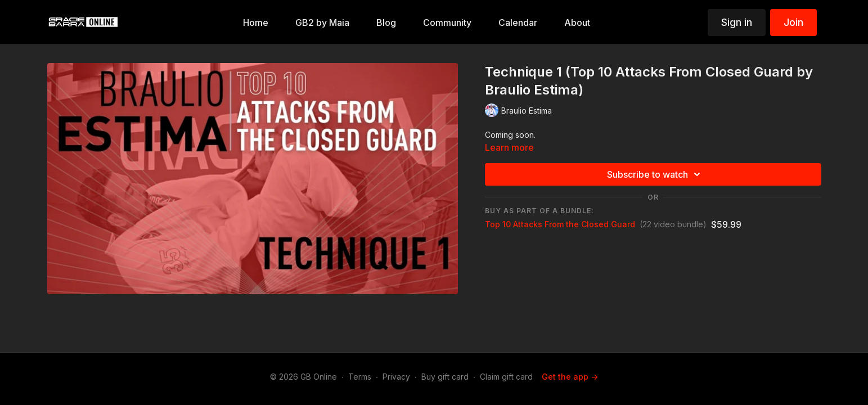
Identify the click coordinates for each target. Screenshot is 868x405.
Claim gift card (506, 377)
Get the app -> (570, 377)
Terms (360, 377)
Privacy (396, 377)
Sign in (737, 22)
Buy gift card (445, 377)
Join (793, 22)
